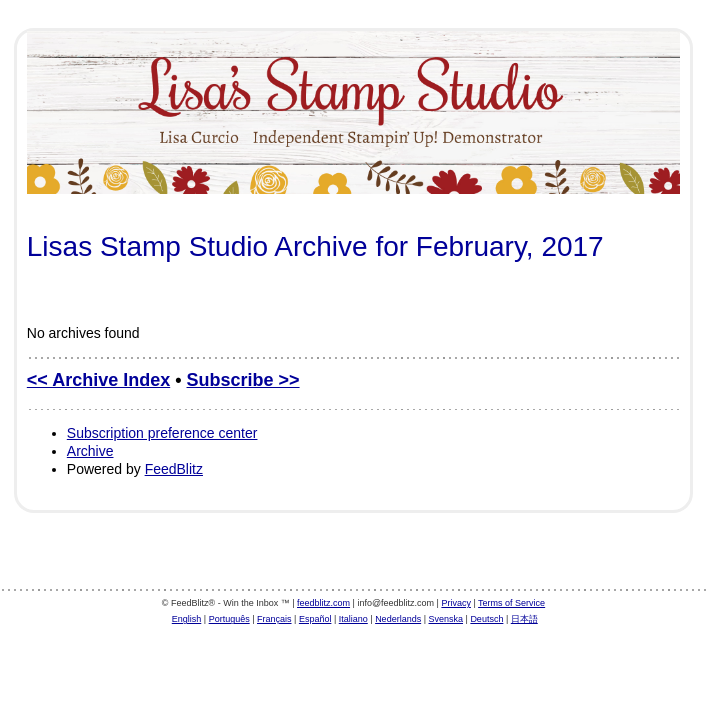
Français (274, 619)
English (187, 619)
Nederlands (398, 619)
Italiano (353, 619)
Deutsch (486, 619)
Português (229, 619)
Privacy (456, 603)
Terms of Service (511, 603)
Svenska (446, 619)
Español (315, 619)
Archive (90, 451)
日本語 (524, 619)
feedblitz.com (323, 603)
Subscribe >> (243, 380)
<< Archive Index (98, 380)
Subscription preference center (162, 433)
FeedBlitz (174, 469)
